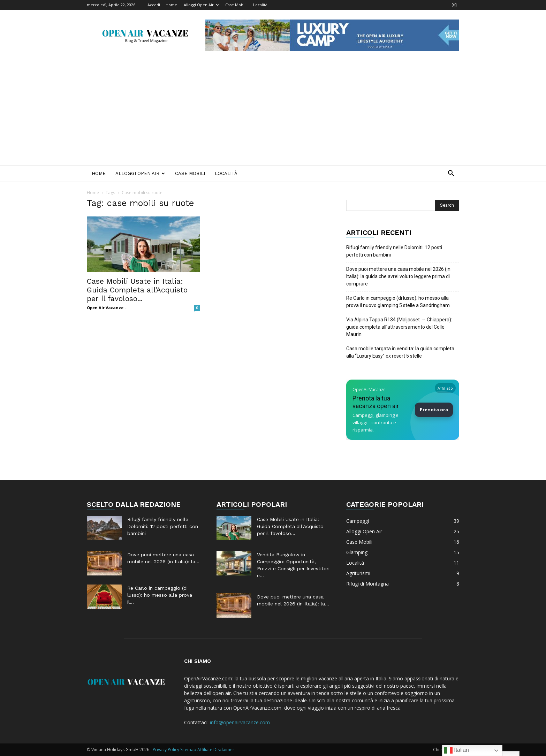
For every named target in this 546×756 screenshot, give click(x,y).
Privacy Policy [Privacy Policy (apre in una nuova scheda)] (166, 750)
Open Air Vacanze (105, 308)
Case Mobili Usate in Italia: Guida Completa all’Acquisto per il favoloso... (137, 290)
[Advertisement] (273, 113)
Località (260, 5)
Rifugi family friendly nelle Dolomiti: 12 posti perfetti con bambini (394, 251)
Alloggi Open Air (201, 5)
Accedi (154, 5)
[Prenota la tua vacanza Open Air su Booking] (403, 410)
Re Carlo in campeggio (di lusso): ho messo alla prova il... (160, 595)
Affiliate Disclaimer (216, 750)
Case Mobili (236, 5)
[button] (451, 174)
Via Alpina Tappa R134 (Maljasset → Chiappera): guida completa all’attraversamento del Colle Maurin (399, 327)
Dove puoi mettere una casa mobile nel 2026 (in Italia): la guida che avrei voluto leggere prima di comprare (398, 276)
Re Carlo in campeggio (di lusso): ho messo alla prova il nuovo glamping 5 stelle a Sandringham (398, 302)
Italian (457, 750)
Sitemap (188, 750)
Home (171, 5)
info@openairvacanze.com (240, 722)
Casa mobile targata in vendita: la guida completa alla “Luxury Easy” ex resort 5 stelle (400, 352)
